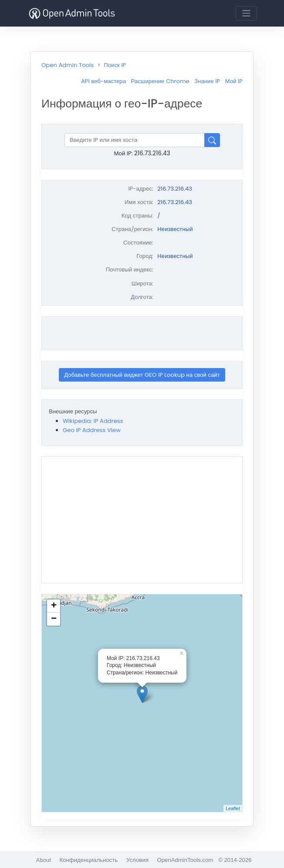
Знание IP (207, 81)
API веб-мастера (103, 81)
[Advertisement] (144, 333)
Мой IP (234, 81)
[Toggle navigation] (246, 13)
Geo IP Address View (92, 430)
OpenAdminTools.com (185, 860)
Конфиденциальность (89, 860)
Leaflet (233, 808)
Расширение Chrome (160, 81)
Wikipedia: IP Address (93, 421)
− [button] (54, 619)
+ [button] (54, 606)
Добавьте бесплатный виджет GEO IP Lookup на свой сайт (142, 375)
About (43, 860)
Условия (137, 860)
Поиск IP (115, 65)
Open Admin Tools (68, 65)
